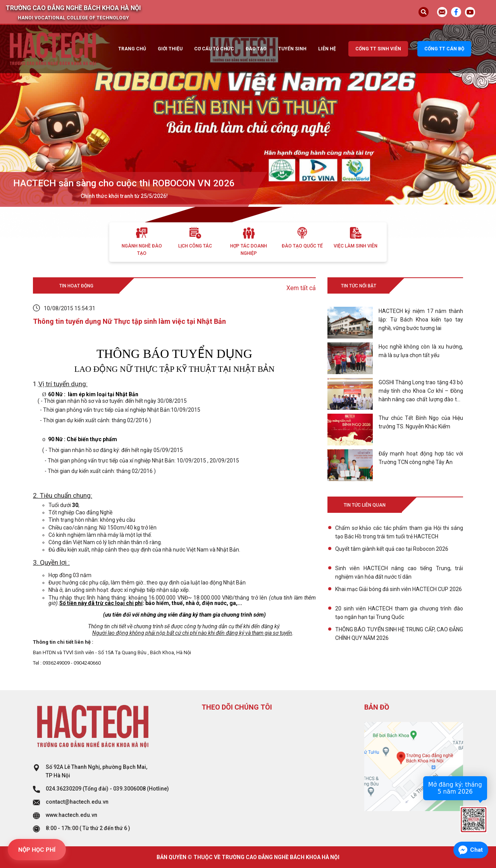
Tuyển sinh (292, 49)
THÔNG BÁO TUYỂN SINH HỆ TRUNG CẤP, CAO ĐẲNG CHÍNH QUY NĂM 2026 (399, 634)
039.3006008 (129, 789)
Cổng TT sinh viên (378, 49)
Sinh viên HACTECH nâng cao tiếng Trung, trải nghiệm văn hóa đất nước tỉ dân (399, 572)
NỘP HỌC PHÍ (37, 850)
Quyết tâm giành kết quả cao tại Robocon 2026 (392, 549)
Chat (476, 850)
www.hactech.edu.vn (71, 815)
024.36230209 (64, 789)
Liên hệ (327, 49)
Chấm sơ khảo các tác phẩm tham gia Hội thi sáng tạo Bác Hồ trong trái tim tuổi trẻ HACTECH (399, 532)
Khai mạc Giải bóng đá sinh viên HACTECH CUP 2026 (399, 589)
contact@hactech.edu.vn (77, 802)
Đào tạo (256, 49)
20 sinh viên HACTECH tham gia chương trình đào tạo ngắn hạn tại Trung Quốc (399, 613)
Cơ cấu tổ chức (214, 49)
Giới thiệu (170, 49)
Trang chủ (132, 49)
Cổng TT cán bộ (444, 49)
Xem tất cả (301, 288)
